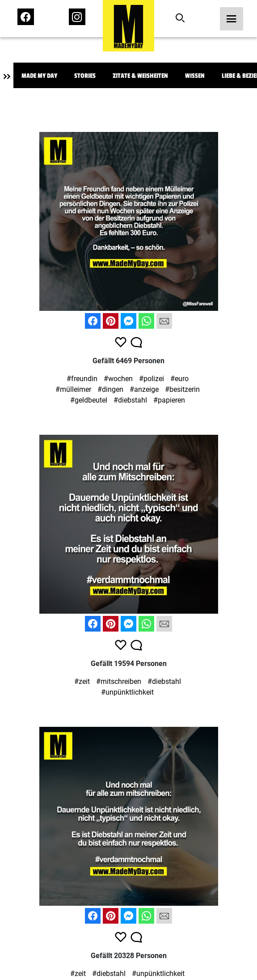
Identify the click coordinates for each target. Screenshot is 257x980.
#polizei (152, 379)
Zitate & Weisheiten (140, 76)
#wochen (118, 379)
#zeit (82, 681)
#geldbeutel (89, 400)
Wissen (195, 76)
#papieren (169, 400)
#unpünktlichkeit (127, 692)
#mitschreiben (119, 681)
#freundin (82, 379)
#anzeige (144, 389)
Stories (85, 76)
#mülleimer (73, 389)
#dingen (110, 389)
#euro (179, 379)
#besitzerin (182, 389)
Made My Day (39, 76)
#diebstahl (130, 400)
